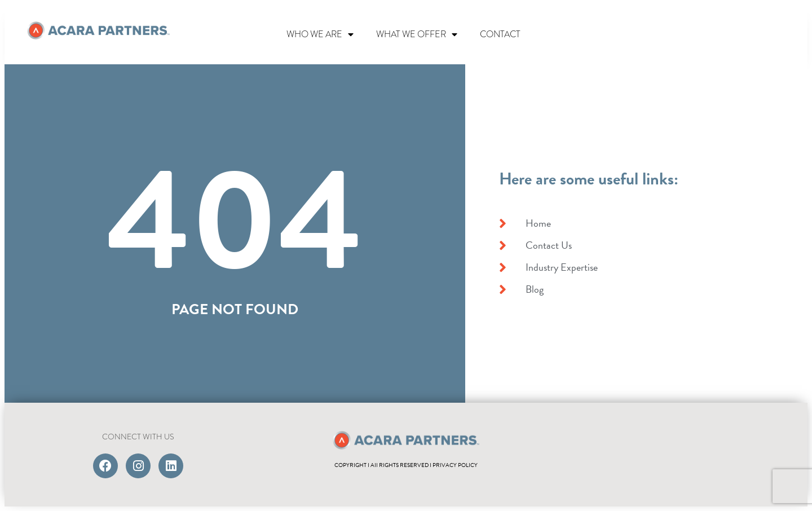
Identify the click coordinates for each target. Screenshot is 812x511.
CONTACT (500, 34)
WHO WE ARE (320, 34)
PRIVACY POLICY (455, 465)
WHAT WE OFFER (417, 34)
